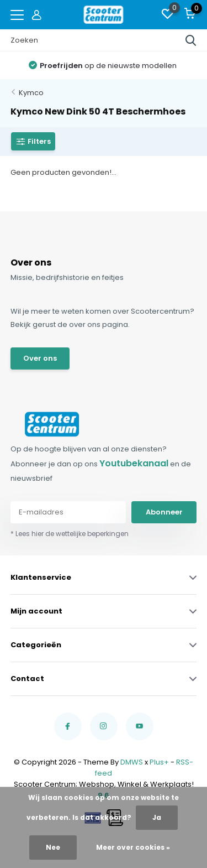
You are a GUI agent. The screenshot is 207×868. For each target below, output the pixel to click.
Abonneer (164, 512)
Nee (53, 847)
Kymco (31, 93)
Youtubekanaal (134, 463)
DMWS (132, 762)
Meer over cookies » (133, 847)
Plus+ (159, 762)
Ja (157, 817)
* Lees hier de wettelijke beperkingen (70, 534)
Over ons (40, 358)
